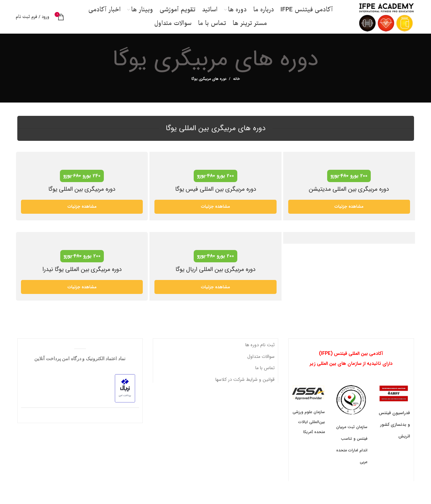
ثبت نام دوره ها (260, 355)
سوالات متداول (261, 366)
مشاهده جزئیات (82, 216)
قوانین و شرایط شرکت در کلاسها (245, 389)
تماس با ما (265, 378)
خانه (236, 89)
